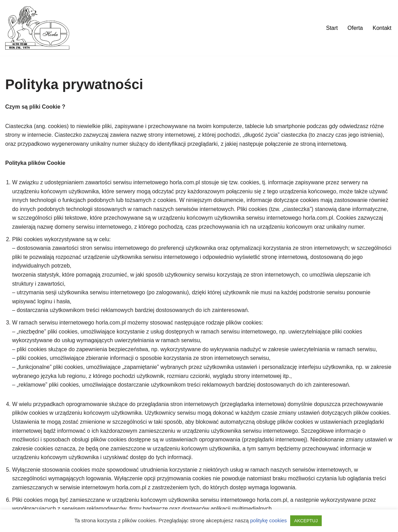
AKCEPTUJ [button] (306, 521)
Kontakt (382, 28)
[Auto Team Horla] (37, 28)
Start (332, 28)
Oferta (355, 28)
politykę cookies (268, 520)
